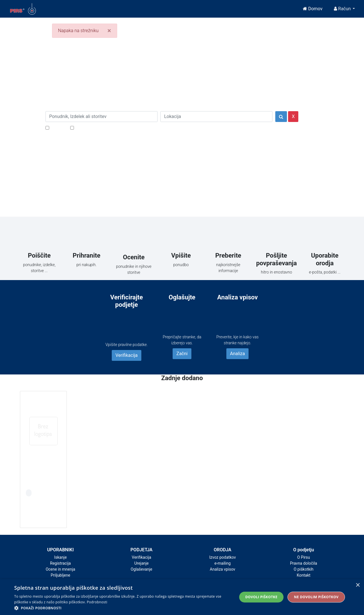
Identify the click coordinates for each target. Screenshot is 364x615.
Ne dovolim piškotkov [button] (316, 597)
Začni (182, 354)
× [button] (358, 585)
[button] (122, 608)
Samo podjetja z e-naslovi (101, 128)
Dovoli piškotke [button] (261, 597)
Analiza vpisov (223, 569)
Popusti (58, 128)
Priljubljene (60, 575)
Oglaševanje (142, 569)
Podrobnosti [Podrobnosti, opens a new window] (97, 602)
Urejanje (141, 563)
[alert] (182, 597)
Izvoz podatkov (223, 557)
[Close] (109, 31)
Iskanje (60, 557)
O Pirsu (304, 557)
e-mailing (223, 563)
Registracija (60, 563)
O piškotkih (304, 569)
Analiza (237, 354)
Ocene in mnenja (61, 569)
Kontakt (303, 575)
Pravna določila (304, 563)
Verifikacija (127, 355)
